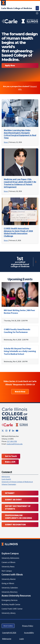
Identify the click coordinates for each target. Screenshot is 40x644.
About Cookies (8, 626)
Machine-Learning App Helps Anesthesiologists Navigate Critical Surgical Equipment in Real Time (20, 134)
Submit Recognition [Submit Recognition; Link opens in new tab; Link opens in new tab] (15, 525)
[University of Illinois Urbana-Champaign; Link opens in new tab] (3, 3)
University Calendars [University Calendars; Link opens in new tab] (10, 588)
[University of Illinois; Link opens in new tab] (10, 544)
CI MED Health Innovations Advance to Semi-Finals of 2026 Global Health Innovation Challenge (18, 232)
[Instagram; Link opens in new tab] (6, 431)
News (6, 142)
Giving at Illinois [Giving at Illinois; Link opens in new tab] (8, 583)
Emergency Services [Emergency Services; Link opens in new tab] (10, 600)
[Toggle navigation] (37, 8)
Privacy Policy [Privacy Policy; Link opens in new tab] (28, 626)
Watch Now (20, 392)
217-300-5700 (12, 441)
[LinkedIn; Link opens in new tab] (13, 431)
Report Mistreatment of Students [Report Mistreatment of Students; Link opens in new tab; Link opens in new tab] (18, 507)
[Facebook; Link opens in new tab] (10, 431)
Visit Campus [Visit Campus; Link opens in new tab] (7, 571)
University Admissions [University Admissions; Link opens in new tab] (10, 558)
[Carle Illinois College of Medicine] (17, 8)
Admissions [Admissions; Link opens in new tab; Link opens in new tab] (6, 477)
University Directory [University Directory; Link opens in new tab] (9, 592)
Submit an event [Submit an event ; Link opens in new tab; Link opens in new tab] (13, 500)
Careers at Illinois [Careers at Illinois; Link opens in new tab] (8, 562)
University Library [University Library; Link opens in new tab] (9, 613)
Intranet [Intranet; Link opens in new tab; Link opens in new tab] (10, 493)
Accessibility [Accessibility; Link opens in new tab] (29, 633)
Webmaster (7, 639)
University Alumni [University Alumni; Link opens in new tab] (9, 579)
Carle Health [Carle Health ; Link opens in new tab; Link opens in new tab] (6, 479)
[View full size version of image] (20, 21)
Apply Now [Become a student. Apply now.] (10, 65)
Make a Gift (10, 462)
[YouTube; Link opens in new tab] (17, 431)
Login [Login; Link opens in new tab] (22, 639)
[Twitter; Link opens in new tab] (3, 431)
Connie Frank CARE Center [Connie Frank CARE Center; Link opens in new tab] (12, 609)
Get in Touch (11, 456)
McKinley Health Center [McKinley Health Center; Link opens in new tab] (11, 604)
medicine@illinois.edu (15, 444)
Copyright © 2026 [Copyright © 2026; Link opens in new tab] (9, 633)
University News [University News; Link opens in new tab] (8, 567)
